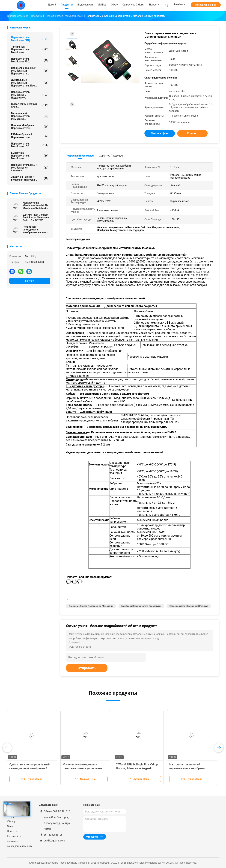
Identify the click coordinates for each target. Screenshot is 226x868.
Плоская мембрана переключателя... (30, 127)
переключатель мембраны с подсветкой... (30, 95)
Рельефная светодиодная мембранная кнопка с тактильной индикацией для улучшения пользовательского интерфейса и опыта (35, 230)
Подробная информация (80, 156)
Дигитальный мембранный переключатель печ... (30, 83)
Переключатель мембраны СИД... (30, 39)
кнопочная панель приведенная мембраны (91, 606)
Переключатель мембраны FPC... (30, 60)
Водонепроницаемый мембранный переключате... (30, 71)
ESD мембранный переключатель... (30, 136)
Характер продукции (111, 156)
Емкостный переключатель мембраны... (30, 156)
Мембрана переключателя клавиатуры (141, 606)
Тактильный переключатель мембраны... (30, 50)
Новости (12, 831)
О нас (10, 826)
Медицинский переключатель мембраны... (30, 116)
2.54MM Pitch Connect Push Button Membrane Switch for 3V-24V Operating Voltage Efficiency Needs (36, 218)
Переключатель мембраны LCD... (30, 145)
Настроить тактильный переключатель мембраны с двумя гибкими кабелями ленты (191, 768)
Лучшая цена (160, 133)
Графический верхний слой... (30, 105)
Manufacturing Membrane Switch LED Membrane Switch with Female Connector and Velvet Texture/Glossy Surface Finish (35, 206)
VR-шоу (11, 821)
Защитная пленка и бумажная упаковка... (30, 178)
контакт (30, 281)
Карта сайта (14, 836)
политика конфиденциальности (19, 844)
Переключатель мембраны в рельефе (189, 606)
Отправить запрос (206, 5)
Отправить (87, 668)
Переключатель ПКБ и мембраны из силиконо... (30, 168)
